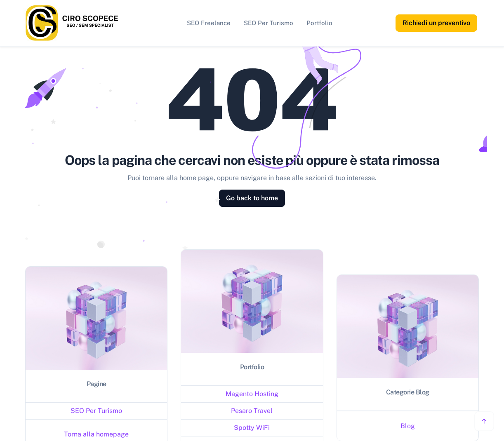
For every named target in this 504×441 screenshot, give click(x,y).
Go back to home (252, 198)
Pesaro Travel (252, 411)
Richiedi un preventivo (436, 23)
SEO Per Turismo (268, 23)
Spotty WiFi (252, 428)
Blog (408, 426)
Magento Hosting (252, 394)
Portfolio (319, 23)
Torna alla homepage (96, 434)
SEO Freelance (209, 23)
